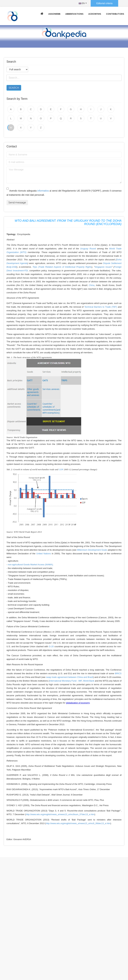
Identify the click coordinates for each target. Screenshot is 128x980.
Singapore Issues (103, 267)
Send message (17, 203)
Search (14, 88)
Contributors (115, 14)
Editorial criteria (104, 3)
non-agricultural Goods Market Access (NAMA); (31, 565)
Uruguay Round (88, 249)
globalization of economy (78, 703)
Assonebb (54, 14)
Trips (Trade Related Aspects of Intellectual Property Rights (62, 267)
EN (82, 3)
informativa (43, 191)
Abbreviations (74, 14)
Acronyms (95, 14)
